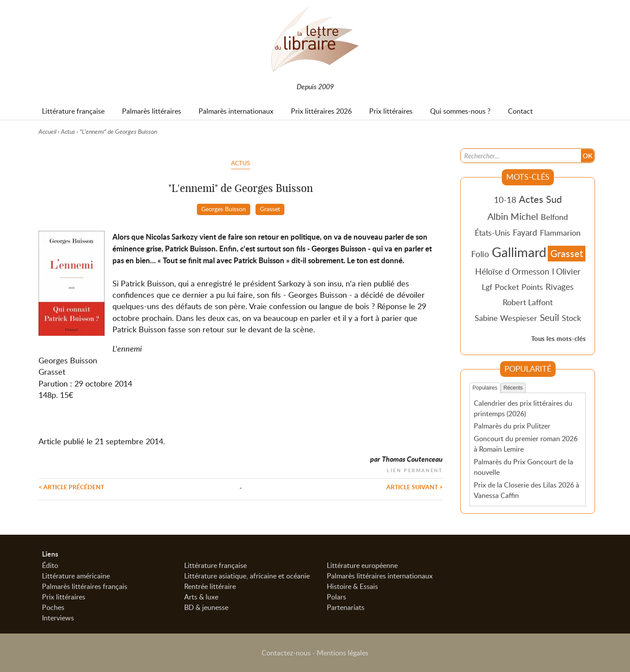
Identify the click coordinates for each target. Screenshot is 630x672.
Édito (50, 565)
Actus (68, 131)
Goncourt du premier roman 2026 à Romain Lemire (526, 444)
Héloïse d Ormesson (512, 271)
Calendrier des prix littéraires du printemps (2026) (523, 408)
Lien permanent (415, 469)
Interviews (58, 618)
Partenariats (346, 607)
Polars (336, 597)
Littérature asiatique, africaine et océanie (247, 576)
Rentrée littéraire (210, 586)
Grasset (270, 209)
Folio (480, 254)
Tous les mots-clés (558, 339)
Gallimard (519, 252)
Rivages (560, 287)
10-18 (505, 200)
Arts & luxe (201, 597)
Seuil (549, 317)
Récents (513, 388)
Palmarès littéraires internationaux (380, 576)
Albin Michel (513, 216)
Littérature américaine (76, 576)
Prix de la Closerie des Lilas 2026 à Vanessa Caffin (527, 490)
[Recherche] (521, 156)
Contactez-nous (286, 653)
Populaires (485, 388)
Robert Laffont (528, 302)
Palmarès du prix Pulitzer (512, 426)
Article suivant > (415, 487)
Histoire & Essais (352, 586)
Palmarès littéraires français (85, 586)
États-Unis (492, 233)
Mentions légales (343, 653)
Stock (571, 318)
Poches (53, 607)
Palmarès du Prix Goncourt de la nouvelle (523, 467)
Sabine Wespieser (506, 318)
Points (532, 287)
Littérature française (215, 565)
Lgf (487, 287)
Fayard (525, 232)
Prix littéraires (64, 597)
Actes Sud (540, 199)
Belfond (554, 217)
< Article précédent (71, 487)
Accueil (47, 131)
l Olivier (566, 271)
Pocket (507, 287)
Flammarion (560, 233)
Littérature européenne (362, 565)
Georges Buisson (224, 209)
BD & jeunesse (206, 607)
